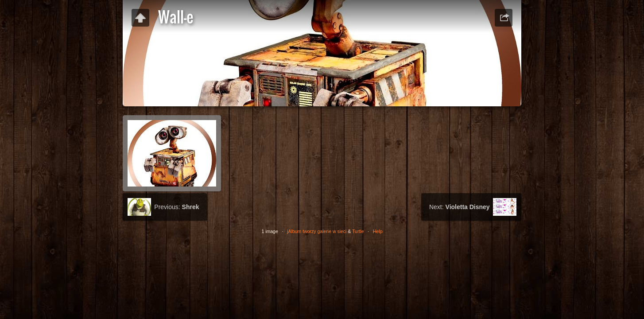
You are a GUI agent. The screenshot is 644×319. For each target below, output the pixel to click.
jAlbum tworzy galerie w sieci (317, 231)
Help (378, 231)
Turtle (358, 231)
